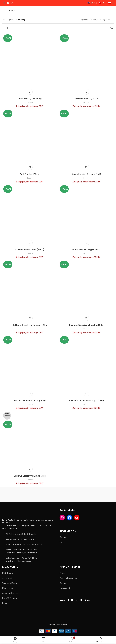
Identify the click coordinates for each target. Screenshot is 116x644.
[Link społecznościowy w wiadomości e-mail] (8, 3)
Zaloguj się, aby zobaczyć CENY (30, 106)
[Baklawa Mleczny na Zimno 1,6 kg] (30, 442)
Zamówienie (8, 578)
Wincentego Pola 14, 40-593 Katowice (24, 544)
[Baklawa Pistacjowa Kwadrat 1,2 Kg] (86, 291)
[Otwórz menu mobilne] (9, 10)
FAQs (62, 542)
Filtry (8, 28)
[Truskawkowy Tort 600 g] (30, 65)
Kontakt (63, 537)
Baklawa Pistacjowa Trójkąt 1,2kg (30, 400)
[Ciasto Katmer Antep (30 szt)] (30, 216)
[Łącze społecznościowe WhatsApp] (12, 3)
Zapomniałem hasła (11, 593)
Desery (30, 103)
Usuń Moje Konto (10, 598)
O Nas (62, 573)
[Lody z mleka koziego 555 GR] (86, 216)
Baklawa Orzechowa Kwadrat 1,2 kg (30, 325)
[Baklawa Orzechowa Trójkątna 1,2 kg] (86, 366)
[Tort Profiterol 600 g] (30, 140)
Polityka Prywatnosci (69, 578)
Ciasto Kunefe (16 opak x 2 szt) (86, 174)
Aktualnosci (65, 588)
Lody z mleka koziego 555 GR (86, 250)
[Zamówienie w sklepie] (111, 28)
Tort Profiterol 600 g (30, 174)
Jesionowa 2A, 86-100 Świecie (20, 539)
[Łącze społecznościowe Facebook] (4, 3)
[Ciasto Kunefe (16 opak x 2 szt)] (86, 140)
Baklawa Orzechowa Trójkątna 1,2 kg (86, 400)
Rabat (5, 603)
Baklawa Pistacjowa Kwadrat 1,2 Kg (86, 325)
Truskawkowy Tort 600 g (30, 99)
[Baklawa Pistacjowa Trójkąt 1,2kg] (30, 366)
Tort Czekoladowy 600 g (86, 99)
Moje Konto (7, 573)
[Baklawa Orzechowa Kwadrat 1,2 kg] (30, 291)
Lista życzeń (7, 588)
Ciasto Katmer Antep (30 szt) (30, 250)
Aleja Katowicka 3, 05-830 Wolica (22, 534)
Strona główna (9, 19)
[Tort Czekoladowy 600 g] (86, 65)
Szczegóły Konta (10, 583)
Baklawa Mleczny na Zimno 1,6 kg (30, 476)
